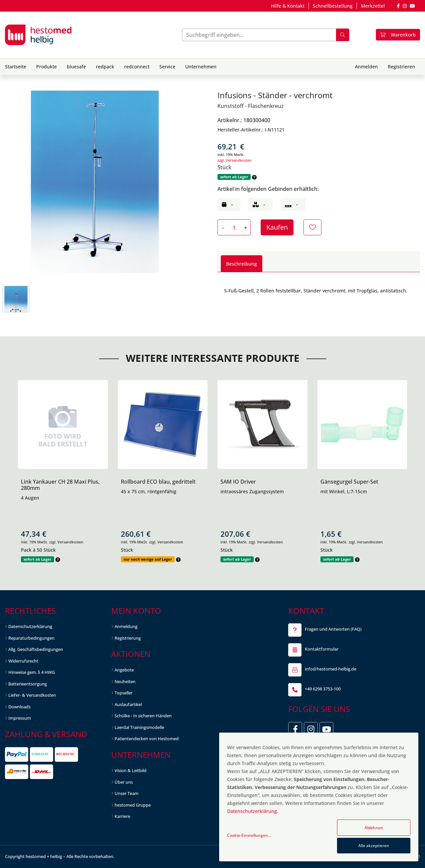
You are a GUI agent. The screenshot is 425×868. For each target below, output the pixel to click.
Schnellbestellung (333, 6)
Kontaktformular (322, 649)
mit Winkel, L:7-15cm (344, 491)
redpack (105, 67)
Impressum (20, 718)
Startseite (16, 67)
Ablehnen (374, 828)
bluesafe (76, 67)
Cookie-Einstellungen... (249, 835)
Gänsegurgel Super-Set (349, 482)
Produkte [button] (46, 67)
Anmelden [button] (366, 67)
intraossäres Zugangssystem (252, 491)
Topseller (124, 693)
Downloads (19, 707)
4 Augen (30, 498)
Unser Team (127, 793)
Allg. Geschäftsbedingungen (36, 649)
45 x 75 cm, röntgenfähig (149, 491)
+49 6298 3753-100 (323, 689)
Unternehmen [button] (201, 67)
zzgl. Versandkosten (235, 160)
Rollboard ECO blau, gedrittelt (158, 482)
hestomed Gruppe (133, 805)
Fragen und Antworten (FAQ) (333, 629)
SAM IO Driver (238, 482)
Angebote (124, 670)
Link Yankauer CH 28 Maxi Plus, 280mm (60, 485)
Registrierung (128, 638)
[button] (254, 177)
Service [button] (167, 67)
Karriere (122, 816)
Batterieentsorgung (28, 684)
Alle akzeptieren (374, 846)
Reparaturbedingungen (31, 638)
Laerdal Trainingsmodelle (139, 727)
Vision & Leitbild (130, 770)
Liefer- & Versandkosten (32, 695)
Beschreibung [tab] (242, 264)
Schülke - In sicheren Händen (143, 716)
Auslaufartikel (128, 704)
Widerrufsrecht (23, 661)
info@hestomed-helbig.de (331, 669)
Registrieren (401, 67)
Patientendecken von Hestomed (147, 739)
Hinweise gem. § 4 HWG (32, 672)
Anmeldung (126, 626)
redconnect (137, 67)
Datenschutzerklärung (30, 626)
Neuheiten (125, 681)
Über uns (124, 782)
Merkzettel (373, 6)
